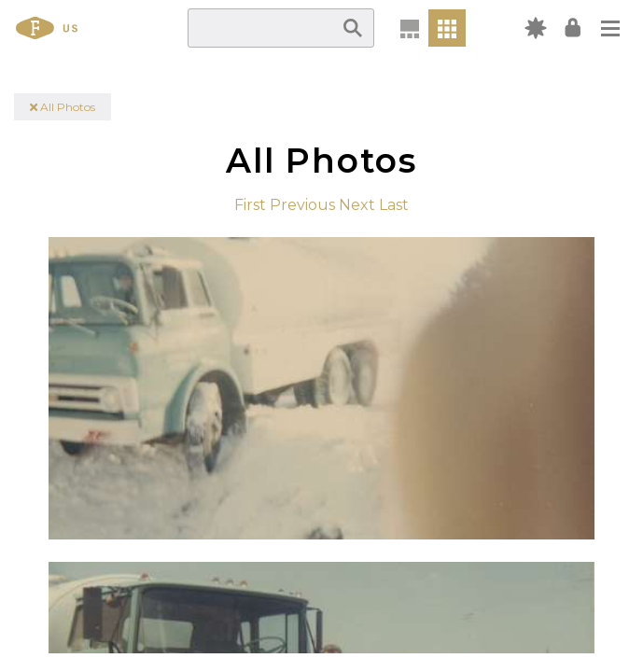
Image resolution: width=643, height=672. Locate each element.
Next (357, 205)
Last (394, 205)
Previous (302, 205)
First (250, 205)
